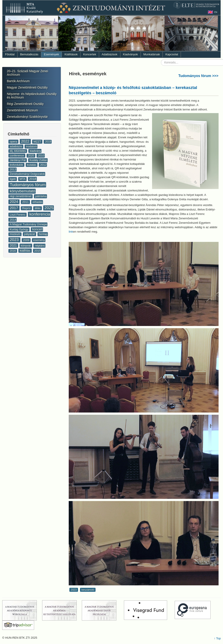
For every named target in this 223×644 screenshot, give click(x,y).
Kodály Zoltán (38, 160)
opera (14, 142)
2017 (14, 208)
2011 (26, 202)
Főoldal (10, 54)
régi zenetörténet (21, 196)
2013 (13, 169)
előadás (38, 202)
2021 (14, 245)
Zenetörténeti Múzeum (22, 110)
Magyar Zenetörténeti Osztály (27, 87)
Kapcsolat (172, 54)
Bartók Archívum (18, 81)
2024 (14, 202)
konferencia (40, 214)
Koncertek (90, 54)
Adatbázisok (110, 54)
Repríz (27, 208)
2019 (48, 142)
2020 (31, 156)
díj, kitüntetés (18, 151)
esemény (39, 240)
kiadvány (35, 151)
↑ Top (217, 638)
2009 (27, 240)
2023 (15, 240)
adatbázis (16, 146)
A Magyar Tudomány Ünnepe (28, 224)
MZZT (38, 142)
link (71, 232)
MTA (23, 179)
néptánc (40, 246)
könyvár (26, 246)
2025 (49, 208)
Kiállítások (71, 54)
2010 (41, 155)
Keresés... (161, 59)
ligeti (13, 179)
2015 (38, 251)
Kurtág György (19, 229)
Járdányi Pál (18, 160)
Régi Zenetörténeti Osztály (25, 104)
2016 (13, 251)
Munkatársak (152, 54)
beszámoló (88, 590)
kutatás (32, 165)
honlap (43, 234)
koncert (37, 229)
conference (17, 155)
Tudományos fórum (28, 185)
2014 (13, 220)
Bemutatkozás (29, 54)
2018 (33, 179)
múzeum (15, 234)
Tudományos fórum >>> (198, 76)
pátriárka (41, 196)
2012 (43, 165)
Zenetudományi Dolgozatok (27, 174)
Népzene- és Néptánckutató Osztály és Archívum (32, 96)
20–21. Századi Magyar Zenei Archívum (27, 73)
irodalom (31, 146)
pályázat (30, 234)
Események (51, 54)
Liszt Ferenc (18, 215)
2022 (26, 141)
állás (38, 208)
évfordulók (17, 165)
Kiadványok (130, 54)
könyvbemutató (22, 191)
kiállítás (25, 251)
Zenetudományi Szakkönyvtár (27, 117)
